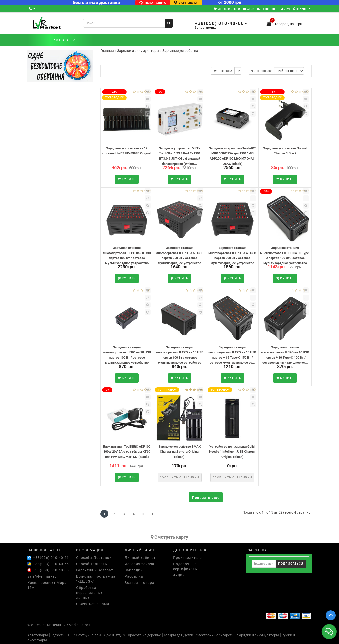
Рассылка (134, 576)
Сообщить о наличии (180, 477)
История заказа (139, 564)
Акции (179, 575)
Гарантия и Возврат (95, 570)
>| (153, 514)
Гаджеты (58, 635)
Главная (107, 51)
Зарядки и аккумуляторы (258, 635)
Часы (97, 635)
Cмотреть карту (169, 537)
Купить (127, 179)
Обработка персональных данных (89, 593)
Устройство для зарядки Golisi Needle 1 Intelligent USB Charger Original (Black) (232, 452)
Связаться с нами (93, 604)
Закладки (134, 570)
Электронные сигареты (215, 635)
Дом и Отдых (115, 635)
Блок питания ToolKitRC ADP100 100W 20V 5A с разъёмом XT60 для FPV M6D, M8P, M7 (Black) (127, 452)
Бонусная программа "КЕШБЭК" (96, 579)
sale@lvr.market (42, 576)
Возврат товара (139, 583)
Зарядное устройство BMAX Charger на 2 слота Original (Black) (179, 452)
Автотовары (38, 635)
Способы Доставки (94, 558)
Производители (188, 558)
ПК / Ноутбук (79, 635)
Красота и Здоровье (144, 635)
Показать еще (206, 498)
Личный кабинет (296, 9)
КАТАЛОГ (61, 40)
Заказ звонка (206, 28)
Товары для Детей (178, 635)
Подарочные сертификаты (186, 566)
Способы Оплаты (92, 564)
